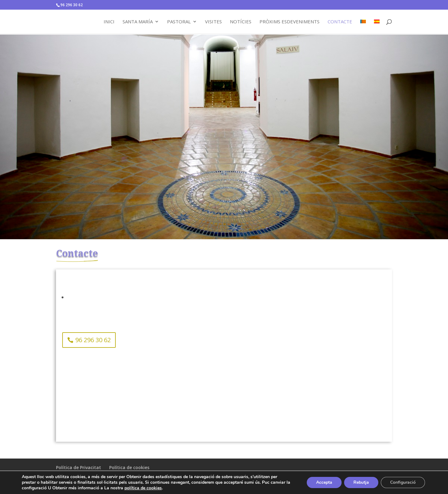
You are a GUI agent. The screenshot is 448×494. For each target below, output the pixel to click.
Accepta (324, 482)
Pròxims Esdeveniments (289, 22)
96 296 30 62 (93, 340)
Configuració (403, 482)
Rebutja (361, 482)
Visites (213, 22)
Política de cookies (129, 467)
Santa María (138, 22)
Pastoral (179, 22)
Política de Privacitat (79, 467)
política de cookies (143, 488)
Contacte (340, 22)
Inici (109, 22)
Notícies (241, 22)
